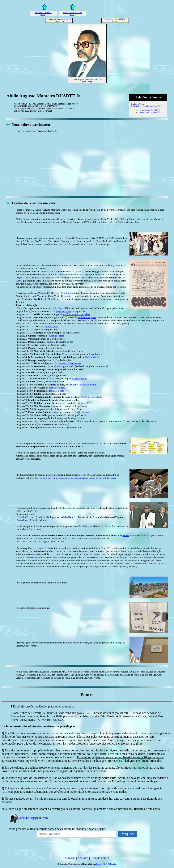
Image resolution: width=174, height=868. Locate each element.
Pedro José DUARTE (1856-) (43, 14)
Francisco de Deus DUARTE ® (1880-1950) (59, 20)
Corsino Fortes (56, 336)
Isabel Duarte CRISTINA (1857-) (72, 14)
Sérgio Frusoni (82, 412)
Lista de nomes (100, 858)
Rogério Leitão (63, 311)
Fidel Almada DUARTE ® (149, 112)
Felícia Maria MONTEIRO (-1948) (115, 20)
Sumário (70, 858)
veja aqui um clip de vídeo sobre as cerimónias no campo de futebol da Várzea (77, 478)
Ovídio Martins (93, 357)
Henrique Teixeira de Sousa (82, 385)
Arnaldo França (80, 378)
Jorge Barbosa (96, 354)
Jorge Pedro (87, 403)
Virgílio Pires (51, 327)
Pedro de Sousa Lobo (92, 397)
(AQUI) (19, 278)
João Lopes (66, 293)
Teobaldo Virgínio (87, 317)
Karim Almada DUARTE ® (150, 110)
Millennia (112, 864)
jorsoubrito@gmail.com (28, 818)
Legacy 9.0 (101, 864)
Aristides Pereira (25, 517)
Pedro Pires (23, 520)
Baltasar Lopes (57, 391)
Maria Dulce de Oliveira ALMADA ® (148, 106)
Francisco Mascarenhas (69, 363)
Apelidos (83, 858)
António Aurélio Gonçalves (76, 314)
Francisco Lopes (57, 388)
